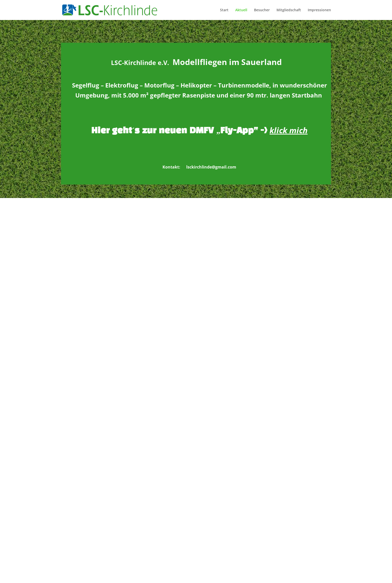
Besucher (262, 10)
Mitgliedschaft (289, 10)
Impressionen (319, 10)
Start (224, 10)
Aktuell (241, 10)
